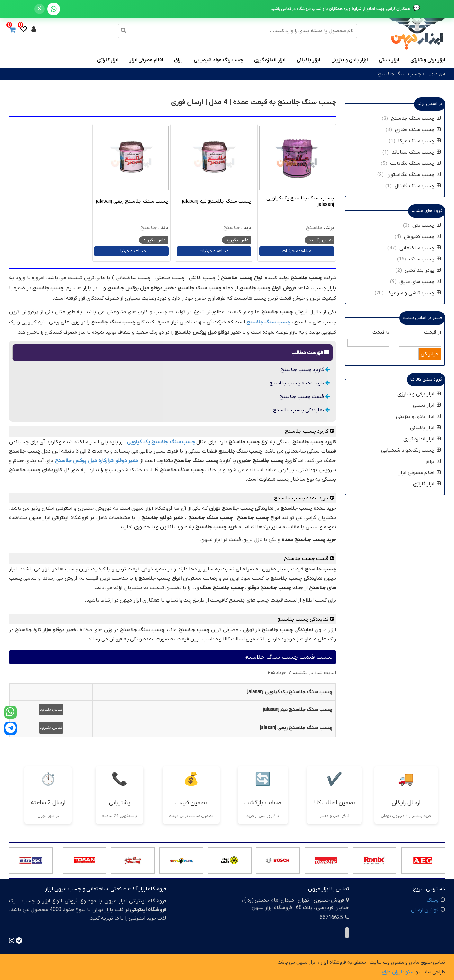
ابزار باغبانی (308, 60)
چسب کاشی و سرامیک (413, 293)
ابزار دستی (389, 60)
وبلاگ (433, 900)
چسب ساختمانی (420, 248)
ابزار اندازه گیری (270, 60)
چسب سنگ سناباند (416, 152)
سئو (410, 972)
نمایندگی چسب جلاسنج (301, 410)
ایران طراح (392, 972)
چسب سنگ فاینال (418, 186)
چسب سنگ (424, 259)
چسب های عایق (419, 282)
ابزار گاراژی (108, 60)
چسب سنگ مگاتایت (415, 163)
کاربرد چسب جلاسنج (305, 370)
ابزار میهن (437, 74)
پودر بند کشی (422, 270)
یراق (178, 60)
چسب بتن (427, 225)
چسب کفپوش (422, 237)
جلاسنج (314, 228)
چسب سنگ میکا (419, 141)
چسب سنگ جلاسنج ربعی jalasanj (132, 201)
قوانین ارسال (425, 910)
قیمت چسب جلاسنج (305, 397)
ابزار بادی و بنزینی (349, 60)
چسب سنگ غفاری (418, 130)
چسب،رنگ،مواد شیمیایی (218, 60)
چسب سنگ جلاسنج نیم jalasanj (217, 201)
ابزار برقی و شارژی (428, 60)
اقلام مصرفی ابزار (146, 60)
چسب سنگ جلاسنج (399, 74)
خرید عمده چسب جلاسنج (300, 383)
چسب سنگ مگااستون (414, 175)
